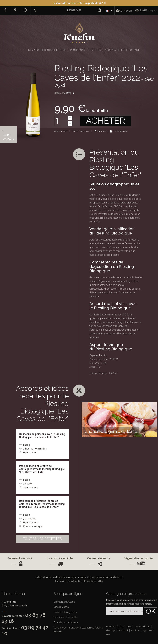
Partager (100, 131)
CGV (129, 627)
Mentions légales (115, 627)
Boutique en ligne (55, 50)
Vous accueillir (115, 50)
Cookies (136, 630)
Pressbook (123, 630)
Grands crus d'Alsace (66, 622)
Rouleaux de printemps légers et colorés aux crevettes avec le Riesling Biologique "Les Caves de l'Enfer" (42, 504)
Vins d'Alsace (61, 607)
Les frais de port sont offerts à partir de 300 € (79, 3)
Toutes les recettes (42, 539)
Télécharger (119, 131)
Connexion (124, 10)
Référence (60, 93)
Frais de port (61, 131)
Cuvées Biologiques (65, 612)
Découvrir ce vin (81, 131)
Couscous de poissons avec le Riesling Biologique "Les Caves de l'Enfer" (42, 436)
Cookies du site (143, 627)
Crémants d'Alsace (64, 602)
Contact (134, 50)
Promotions (78, 50)
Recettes (95, 50)
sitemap (111, 630)
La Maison (34, 50)
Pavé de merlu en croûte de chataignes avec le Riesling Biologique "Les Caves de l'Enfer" (42, 469)
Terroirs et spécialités (65, 617)
